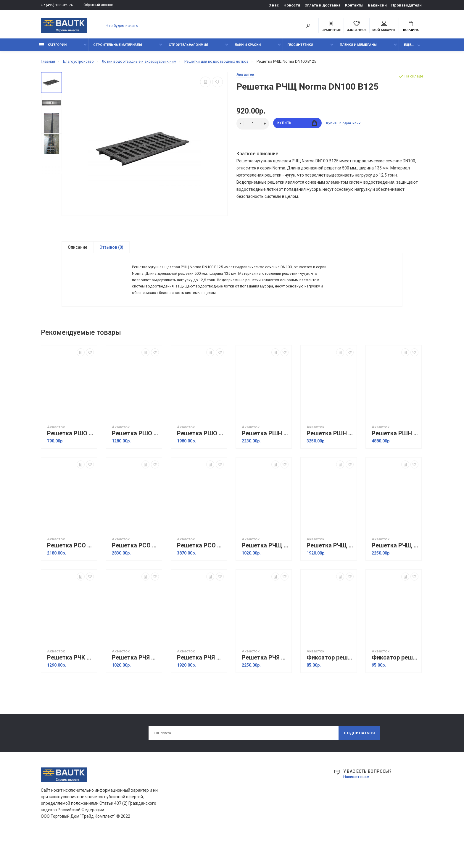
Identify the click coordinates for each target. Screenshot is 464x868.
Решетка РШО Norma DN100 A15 (70, 460)
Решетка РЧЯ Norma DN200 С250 (265, 684)
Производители (406, 5)
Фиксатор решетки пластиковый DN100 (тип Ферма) (330, 684)
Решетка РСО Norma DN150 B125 (135, 572)
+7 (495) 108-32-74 (57, 5)
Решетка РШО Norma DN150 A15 (135, 460)
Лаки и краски (248, 48)
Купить (297, 127)
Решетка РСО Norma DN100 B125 (70, 572)
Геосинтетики (300, 48)
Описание (78, 250)
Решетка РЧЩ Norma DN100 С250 (265, 572)
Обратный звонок (101, 5)
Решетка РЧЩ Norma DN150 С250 (330, 572)
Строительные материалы (118, 48)
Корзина (411, 27)
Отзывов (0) (111, 250)
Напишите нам (358, 805)
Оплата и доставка (323, 5)
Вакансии (377, 5)
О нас (274, 5)
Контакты (354, 5)
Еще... (409, 48)
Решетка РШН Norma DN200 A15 (395, 460)
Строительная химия (188, 48)
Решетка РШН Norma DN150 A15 (330, 460)
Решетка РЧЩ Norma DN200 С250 (395, 572)
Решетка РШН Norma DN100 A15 (265, 460)
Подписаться (359, 761)
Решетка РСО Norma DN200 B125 (200, 572)
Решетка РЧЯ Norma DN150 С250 (200, 684)
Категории (53, 48)
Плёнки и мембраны (358, 48)
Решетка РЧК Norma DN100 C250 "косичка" (70, 684)
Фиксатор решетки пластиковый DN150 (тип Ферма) (395, 684)
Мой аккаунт (384, 27)
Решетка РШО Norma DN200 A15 (200, 460)
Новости (292, 5)
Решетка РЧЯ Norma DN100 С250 (135, 684)
